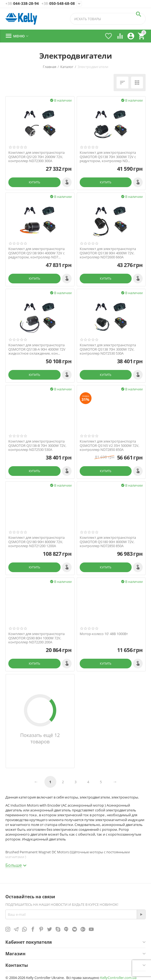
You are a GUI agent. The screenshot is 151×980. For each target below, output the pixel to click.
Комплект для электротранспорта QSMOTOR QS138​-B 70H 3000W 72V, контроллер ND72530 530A (37, 446)
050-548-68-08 (58, 4)
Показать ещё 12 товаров (40, 738)
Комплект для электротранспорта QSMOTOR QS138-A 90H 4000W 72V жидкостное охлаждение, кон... (37, 349)
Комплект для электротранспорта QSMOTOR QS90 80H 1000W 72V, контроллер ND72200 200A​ (36, 638)
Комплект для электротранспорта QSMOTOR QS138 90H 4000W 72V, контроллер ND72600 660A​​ (108, 253)
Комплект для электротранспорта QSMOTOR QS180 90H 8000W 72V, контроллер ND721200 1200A (36, 542)
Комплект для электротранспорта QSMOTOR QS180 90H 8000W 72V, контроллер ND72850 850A (108, 542)
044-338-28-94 (22, 4)
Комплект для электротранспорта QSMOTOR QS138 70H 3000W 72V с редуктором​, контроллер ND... (108, 157)
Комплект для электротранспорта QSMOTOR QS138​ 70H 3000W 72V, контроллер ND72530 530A (108, 349)
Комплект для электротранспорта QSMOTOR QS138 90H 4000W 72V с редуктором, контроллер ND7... (36, 253)
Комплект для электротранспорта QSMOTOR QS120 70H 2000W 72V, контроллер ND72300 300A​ (36, 157)
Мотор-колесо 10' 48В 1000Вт (104, 634)
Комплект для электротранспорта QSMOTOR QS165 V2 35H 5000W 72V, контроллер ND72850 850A (109, 446)
